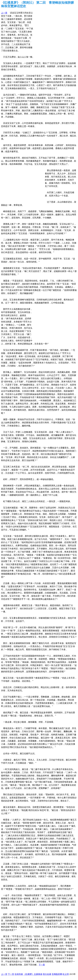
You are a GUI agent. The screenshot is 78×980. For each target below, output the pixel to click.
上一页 (4, 974)
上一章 (4, 13)
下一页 (11, 974)
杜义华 (66, 974)
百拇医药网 (57, 974)
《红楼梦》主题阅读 (33, 974)
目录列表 (19, 974)
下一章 (42, 965)
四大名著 (47, 974)
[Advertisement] (53, 28)
